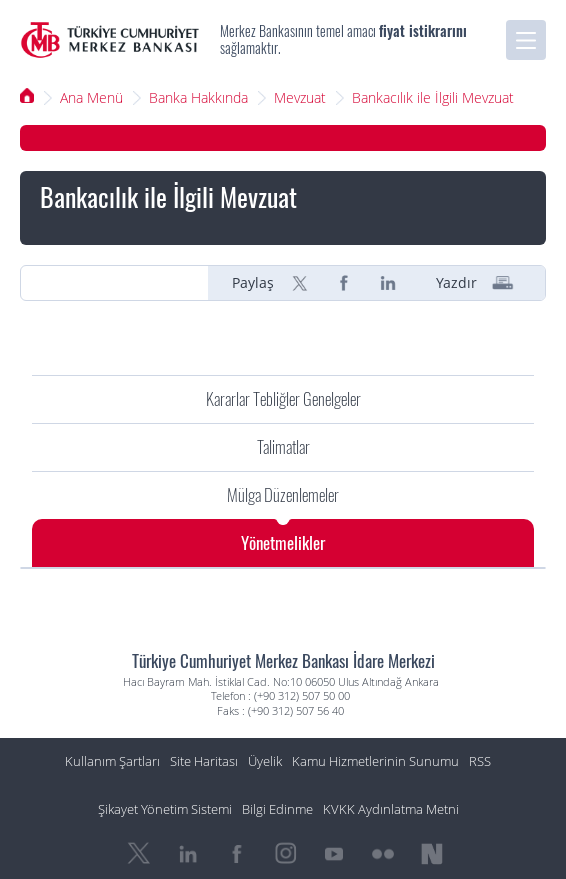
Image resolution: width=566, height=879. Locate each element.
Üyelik (265, 761)
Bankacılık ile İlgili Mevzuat (433, 97)
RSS (480, 761)
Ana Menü (91, 97)
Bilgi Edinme (277, 809)
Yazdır (456, 283)
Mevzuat (300, 97)
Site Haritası (204, 761)
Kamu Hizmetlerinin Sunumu (375, 761)
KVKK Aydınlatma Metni (391, 809)
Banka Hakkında (198, 97)
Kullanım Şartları (112, 761)
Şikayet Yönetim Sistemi (165, 809)
